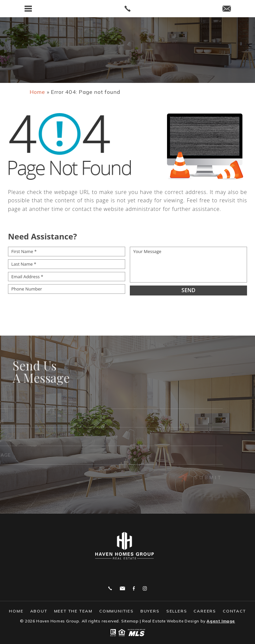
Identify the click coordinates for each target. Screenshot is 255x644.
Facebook (134, 588)
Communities (117, 611)
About (39, 611)
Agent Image (221, 621)
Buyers (150, 611)
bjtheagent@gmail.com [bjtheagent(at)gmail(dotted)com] (122, 588)
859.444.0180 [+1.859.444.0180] (110, 588)
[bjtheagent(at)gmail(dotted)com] (227, 9)
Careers (205, 611)
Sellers (177, 611)
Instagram (145, 588)
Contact (234, 611)
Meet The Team (73, 611)
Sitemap (130, 621)
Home (16, 611)
